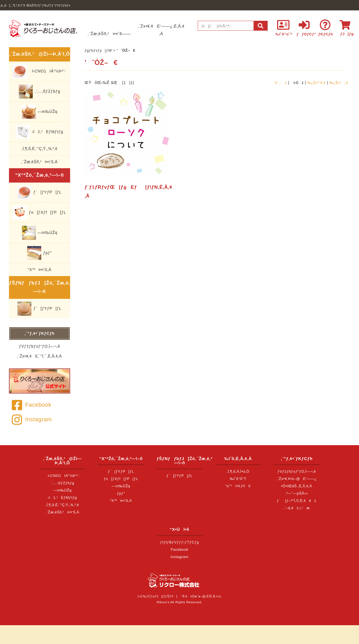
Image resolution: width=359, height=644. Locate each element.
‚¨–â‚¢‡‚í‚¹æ (297, 508)
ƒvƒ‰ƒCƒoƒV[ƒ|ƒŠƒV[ (157, 596)
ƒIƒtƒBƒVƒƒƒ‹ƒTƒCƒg (179, 542)
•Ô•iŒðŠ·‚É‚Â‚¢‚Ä (297, 486)
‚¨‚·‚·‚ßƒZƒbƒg (39, 92)
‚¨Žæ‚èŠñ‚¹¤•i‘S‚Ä (40, 162)
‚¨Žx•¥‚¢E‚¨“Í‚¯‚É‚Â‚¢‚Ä (39, 356)
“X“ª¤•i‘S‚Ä (40, 270)
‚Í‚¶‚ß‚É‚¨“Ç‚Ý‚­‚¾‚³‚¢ (40, 149)
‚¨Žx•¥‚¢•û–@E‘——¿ (297, 479)
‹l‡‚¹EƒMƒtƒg (40, 132)
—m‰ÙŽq (40, 112)
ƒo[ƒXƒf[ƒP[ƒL (40, 213)
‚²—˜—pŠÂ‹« (297, 493)
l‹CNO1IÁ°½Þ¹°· (40, 71)
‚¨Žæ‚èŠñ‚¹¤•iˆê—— (109, 34)
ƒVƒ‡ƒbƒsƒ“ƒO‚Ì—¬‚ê (40, 346)
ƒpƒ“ (39, 253)
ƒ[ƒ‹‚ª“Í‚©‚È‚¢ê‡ (297, 501)
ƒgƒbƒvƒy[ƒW (98, 50)
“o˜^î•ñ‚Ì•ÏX (238, 486)
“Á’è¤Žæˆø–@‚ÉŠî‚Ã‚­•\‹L (201, 596)
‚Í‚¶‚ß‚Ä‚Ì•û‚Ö (238, 471)
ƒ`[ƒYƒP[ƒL (39, 192)
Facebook (32, 405)
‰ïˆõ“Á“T (238, 479)
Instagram (32, 419)
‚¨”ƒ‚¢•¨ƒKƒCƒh (40, 333)
